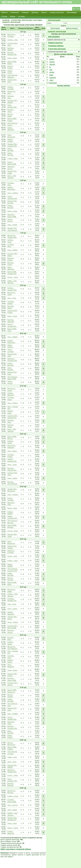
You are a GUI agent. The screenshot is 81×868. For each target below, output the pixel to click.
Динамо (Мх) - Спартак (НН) (12, 145)
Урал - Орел (12, 604)
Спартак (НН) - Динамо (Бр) (13, 417)
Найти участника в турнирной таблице (16, 849)
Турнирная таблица (56, 46)
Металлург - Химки (12, 590)
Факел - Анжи (12, 211)
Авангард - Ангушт (11, 168)
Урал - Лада (12, 298)
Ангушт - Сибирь (11, 696)
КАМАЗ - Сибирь (10, 140)
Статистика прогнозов (57, 49)
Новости (5, 12)
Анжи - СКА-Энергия (12, 430)
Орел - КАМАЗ (13, 714)
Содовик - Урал (11, 184)
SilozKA (52, 64)
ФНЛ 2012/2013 (54, 37)
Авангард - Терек (11, 723)
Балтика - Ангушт (11, 631)
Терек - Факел (12, 670)
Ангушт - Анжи (13, 531)
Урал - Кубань (12, 403)
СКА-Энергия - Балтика (13, 522)
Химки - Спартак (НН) (12, 517)
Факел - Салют (13, 828)
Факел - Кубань (10, 736)
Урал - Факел (12, 451)
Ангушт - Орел (13, 277)
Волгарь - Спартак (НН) (12, 727)
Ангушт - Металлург (11, 744)
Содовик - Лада (11, 245)
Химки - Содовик (10, 700)
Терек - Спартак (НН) (12, 197)
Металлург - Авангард (12, 446)
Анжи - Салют (12, 316)
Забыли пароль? (72, 28)
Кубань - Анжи (13, 158)
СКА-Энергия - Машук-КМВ (13, 378)
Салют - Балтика (10, 364)
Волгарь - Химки (11, 426)
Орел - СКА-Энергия (12, 177)
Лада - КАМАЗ (13, 337)
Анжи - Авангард (11, 268)
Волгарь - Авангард (11, 321)
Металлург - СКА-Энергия (12, 648)
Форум (13, 16)
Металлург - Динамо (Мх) (12, 236)
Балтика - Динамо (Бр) (12, 469)
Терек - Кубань (13, 622)
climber (52, 72)
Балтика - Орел (11, 421)
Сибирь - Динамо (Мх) (12, 289)
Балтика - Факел (11, 307)
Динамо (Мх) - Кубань (12, 675)
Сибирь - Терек (11, 241)
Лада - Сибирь (13, 193)
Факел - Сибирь (10, 346)
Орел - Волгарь (10, 369)
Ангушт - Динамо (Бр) (12, 325)
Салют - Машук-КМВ (12, 163)
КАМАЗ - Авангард (11, 613)
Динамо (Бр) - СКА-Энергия (12, 229)
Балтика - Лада (11, 97)
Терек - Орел (12, 823)
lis (50, 67)
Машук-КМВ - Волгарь (12, 526)
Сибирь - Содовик (11, 88)
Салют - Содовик (10, 499)
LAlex (51, 80)
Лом (51, 70)
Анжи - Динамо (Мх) (12, 106)
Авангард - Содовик (11, 552)
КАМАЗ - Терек (10, 412)
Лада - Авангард (11, 666)
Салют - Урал (12, 556)
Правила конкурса (55, 43)
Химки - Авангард (11, 129)
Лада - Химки (12, 810)
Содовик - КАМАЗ (11, 302)
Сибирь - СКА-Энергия (13, 595)
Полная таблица (64, 85)
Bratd (51, 75)
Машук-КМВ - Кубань (12, 120)
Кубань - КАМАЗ (10, 513)
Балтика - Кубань (11, 259)
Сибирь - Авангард (11, 394)
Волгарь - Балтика (11, 784)
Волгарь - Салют (11, 264)
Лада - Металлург (11, 136)
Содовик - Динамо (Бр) (12, 600)
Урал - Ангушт (13, 805)
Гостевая (21, 16)
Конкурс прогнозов (57, 12)
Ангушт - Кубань (11, 67)
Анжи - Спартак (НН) (12, 780)
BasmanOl (53, 83)
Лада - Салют (12, 609)
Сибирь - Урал (13, 40)
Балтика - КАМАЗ (11, 49)
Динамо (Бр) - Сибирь (12, 547)
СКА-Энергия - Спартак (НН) (13, 570)
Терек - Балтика (10, 149)
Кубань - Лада (13, 561)
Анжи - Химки (12, 478)
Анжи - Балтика (10, 732)
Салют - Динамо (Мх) (12, 718)
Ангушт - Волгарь (11, 579)
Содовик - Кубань (11, 456)
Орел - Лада (12, 762)
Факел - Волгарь (10, 154)
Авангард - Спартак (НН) (12, 360)
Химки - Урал (12, 757)
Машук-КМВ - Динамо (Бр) (12, 273)
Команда (25, 12)
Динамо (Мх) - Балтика (12, 202)
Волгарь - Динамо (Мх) (12, 53)
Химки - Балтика (10, 574)
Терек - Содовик (10, 350)
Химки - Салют (10, 72)
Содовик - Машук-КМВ (12, 801)
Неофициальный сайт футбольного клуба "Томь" (37, 4)
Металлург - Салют (12, 389)
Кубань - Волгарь (10, 207)
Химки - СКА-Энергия (12, 282)
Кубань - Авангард (11, 832)
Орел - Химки (12, 225)
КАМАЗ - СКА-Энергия (13, 814)
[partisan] (53, 78)
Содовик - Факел (11, 398)
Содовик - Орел (11, 657)
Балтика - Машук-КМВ (12, 679)
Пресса (44, 12)
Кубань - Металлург (11, 341)
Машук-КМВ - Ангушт (12, 437)
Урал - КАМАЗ (13, 250)
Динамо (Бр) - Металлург (12, 490)
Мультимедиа (72, 12)
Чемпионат (15, 12)
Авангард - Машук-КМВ (12, 216)
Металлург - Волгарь (12, 792)
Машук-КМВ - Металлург (12, 691)
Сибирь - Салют (11, 442)
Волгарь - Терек (11, 111)
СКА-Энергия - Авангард (13, 76)
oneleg (52, 59)
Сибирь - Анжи (13, 796)
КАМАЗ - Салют (10, 661)
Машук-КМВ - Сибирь (12, 748)
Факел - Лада (12, 508)
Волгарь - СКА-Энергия (12, 483)
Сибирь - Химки (11, 643)
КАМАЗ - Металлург (11, 188)
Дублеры (35, 12)
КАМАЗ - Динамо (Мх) (12, 460)
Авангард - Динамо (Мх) (12, 771)
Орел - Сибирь (13, 495)
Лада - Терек (12, 465)
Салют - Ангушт (10, 220)
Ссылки (4, 16)
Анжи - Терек (12, 58)
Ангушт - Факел (11, 115)
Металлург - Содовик (12, 35)
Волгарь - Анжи (11, 638)
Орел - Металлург (11, 542)
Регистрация (55, 28)
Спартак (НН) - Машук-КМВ (13, 627)
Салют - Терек (13, 775)
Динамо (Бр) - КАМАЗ (12, 766)
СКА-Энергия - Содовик (13, 753)
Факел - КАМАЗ (10, 565)
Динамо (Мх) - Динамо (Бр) (12, 819)
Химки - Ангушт (10, 382)
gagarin (52, 62)
